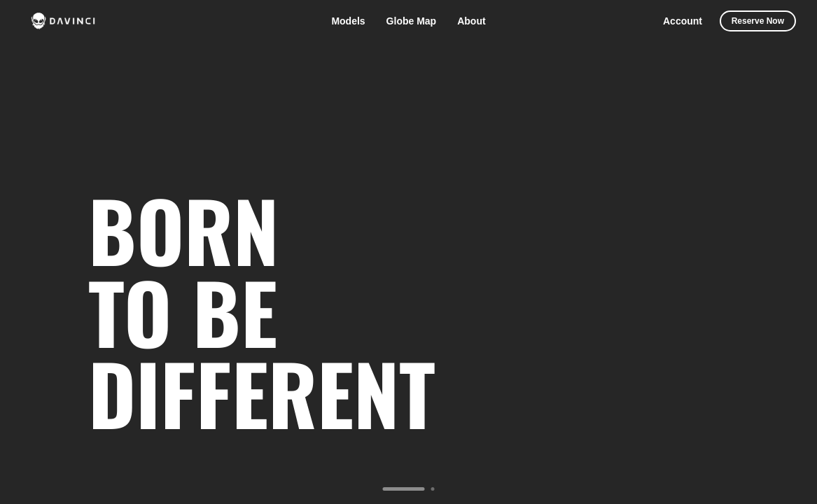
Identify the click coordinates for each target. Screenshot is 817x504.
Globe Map (412, 21)
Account (683, 21)
